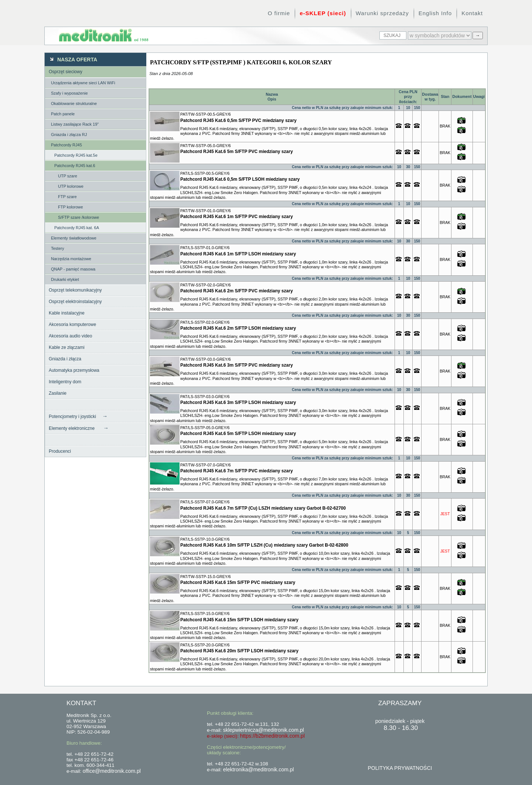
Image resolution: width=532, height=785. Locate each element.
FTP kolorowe (71, 207)
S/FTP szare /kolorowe (79, 217)
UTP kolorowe (71, 186)
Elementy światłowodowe (74, 238)
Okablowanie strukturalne (74, 103)
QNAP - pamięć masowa (73, 269)
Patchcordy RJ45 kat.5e (76, 155)
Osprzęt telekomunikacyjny (75, 290)
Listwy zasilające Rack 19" (75, 124)
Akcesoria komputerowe (72, 324)
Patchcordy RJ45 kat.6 (75, 166)
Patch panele (63, 114)
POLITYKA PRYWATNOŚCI (400, 768)
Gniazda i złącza (65, 359)
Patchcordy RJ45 (66, 145)
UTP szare (68, 176)
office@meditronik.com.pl (112, 771)
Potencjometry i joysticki (78, 416)
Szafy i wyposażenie (69, 93)
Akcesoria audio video (70, 336)
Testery (57, 248)
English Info (435, 13)
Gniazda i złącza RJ (69, 135)
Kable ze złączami (67, 347)
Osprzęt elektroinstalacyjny (75, 302)
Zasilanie (58, 393)
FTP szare (67, 197)
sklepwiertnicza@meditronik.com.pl (264, 730)
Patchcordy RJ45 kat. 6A (77, 228)
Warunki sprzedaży (382, 13)
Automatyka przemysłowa (74, 370)
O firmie (279, 13)
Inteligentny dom (65, 382)
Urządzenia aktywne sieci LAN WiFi (83, 83)
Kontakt (472, 13)
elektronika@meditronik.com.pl (259, 769)
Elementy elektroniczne (79, 428)
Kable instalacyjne (67, 313)
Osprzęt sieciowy (66, 72)
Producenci (60, 451)
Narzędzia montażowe (71, 259)
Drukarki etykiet (65, 279)
